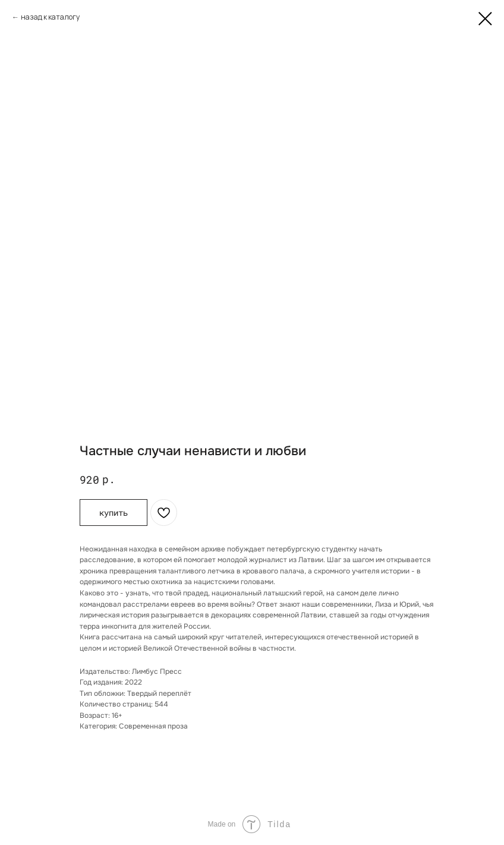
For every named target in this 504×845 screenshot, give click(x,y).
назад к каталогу (50, 17)
